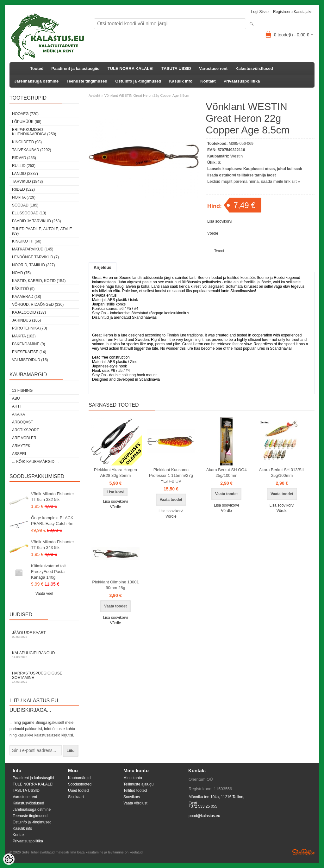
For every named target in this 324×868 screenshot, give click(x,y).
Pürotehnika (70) (30, 328)
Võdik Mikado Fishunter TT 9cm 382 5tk (53, 497)
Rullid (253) (24, 166)
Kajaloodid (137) (29, 312)
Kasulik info (181, 81)
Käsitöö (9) (23, 289)
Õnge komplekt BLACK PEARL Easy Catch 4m (52, 521)
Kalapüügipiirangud (44, 655)
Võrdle (213, 233)
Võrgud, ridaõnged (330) (38, 305)
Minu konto (133, 778)
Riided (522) (23, 189)
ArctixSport (25, 430)
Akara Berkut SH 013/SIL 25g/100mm (282, 473)
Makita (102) (24, 336)
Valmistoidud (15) (30, 360)
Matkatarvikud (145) (33, 249)
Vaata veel (44, 594)
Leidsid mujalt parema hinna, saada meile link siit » (254, 181)
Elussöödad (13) (29, 213)
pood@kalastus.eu (204, 816)
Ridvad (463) (24, 158)
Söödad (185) (25, 205)
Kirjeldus (103, 267)
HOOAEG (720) (25, 114)
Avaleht (94, 95)
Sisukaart (76, 797)
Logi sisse (260, 12)
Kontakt (208, 81)
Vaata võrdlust (135, 803)
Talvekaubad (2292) (32, 150)
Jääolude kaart (44, 634)
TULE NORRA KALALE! (131, 68)
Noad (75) (21, 273)
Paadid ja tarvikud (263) (37, 221)
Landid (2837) (25, 174)
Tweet (219, 251)
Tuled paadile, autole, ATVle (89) (42, 231)
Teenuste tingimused (87, 81)
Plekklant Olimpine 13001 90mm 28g (115, 585)
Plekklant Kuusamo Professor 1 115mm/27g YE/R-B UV (171, 475)
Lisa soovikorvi (220, 221)
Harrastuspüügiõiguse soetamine (44, 677)
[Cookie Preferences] (9, 859)
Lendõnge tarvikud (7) (35, 257)
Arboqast (23, 422)
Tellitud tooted (135, 791)
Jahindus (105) (26, 320)
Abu (16, 398)
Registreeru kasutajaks (293, 12)
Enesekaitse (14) (29, 352)
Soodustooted (80, 784)
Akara (19, 414)
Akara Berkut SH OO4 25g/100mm (227, 473)
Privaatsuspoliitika (242, 81)
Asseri (19, 454)
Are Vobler (24, 438)
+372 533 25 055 (203, 806)
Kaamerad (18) (27, 297)
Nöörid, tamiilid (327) (34, 265)
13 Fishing (22, 391)
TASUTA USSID (176, 68)
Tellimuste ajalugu (138, 784)
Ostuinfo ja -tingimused (138, 81)
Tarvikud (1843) (28, 182)
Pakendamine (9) (28, 344)
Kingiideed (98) (27, 142)
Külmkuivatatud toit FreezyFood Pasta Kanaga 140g (48, 572)
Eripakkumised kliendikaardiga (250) (34, 132)
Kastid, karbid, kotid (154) (39, 281)
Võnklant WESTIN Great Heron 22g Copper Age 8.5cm (147, 95)
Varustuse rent (213, 68)
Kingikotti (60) (27, 241)
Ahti (16, 406)
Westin (237, 156)
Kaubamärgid (79, 778)
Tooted (37, 68)
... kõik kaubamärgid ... (35, 462)
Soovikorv (132, 797)
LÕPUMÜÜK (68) (27, 122)
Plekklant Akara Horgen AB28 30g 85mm (115, 473)
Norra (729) (24, 197)
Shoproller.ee (303, 852)
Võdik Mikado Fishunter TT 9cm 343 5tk (53, 545)
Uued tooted (78, 791)
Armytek (21, 446)
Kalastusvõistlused (254, 68)
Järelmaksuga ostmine (36, 81)
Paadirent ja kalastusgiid (75, 68)
